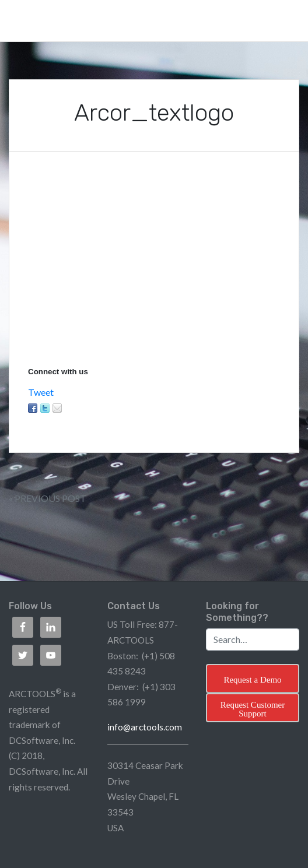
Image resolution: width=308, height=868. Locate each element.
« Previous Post (48, 498)
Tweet (41, 392)
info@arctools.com (145, 727)
